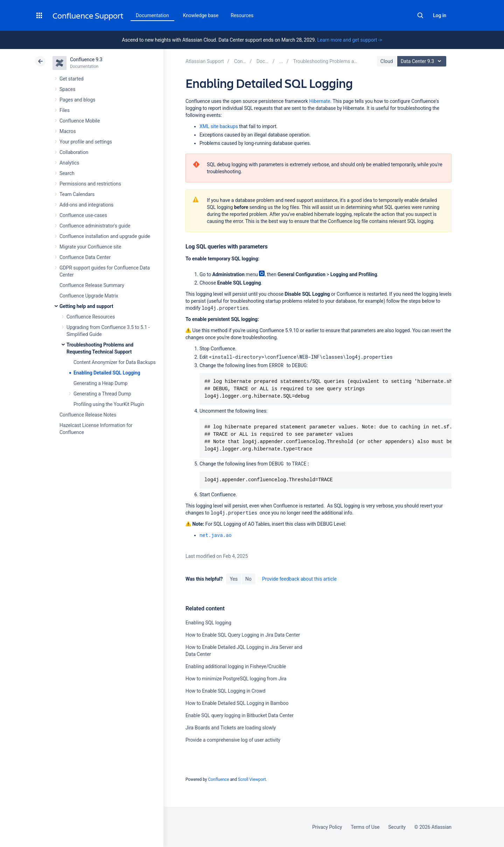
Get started (72, 79)
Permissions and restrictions (90, 184)
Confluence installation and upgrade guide (105, 236)
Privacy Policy (327, 827)
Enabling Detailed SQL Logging (107, 373)
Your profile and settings (86, 142)
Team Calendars (77, 194)
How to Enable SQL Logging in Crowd (225, 691)
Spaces (67, 89)
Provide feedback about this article (299, 579)
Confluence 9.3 (86, 59)
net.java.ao (216, 535)
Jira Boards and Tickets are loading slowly (231, 728)
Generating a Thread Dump (102, 394)
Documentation (152, 15)
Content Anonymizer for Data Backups (115, 362)
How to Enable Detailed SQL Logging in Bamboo (237, 703)
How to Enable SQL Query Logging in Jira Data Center (243, 635)
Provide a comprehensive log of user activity (233, 740)
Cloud (387, 61)
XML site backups (219, 126)
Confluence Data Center (85, 257)
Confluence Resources (91, 317)
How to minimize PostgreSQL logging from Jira (236, 679)
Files (65, 110)
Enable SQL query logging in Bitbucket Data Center (240, 715)
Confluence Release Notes (88, 415)
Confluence (218, 779)
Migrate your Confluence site (90, 247)
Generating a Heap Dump (100, 383)
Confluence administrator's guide (95, 226)
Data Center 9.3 (423, 61)
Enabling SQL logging (208, 623)
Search (420, 15)
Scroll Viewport (252, 779)
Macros (68, 131)
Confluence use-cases (83, 215)
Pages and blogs (77, 100)
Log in (440, 15)
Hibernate (320, 101)
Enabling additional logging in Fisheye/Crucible (236, 666)
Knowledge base (201, 15)
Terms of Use (365, 827)
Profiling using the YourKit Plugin (109, 404)
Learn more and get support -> (349, 40)
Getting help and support (86, 306)
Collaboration (74, 152)
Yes (233, 579)
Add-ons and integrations (86, 205)
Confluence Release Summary (92, 285)
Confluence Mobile (80, 121)
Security (397, 827)
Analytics (69, 163)
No (248, 579)
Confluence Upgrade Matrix (89, 296)
